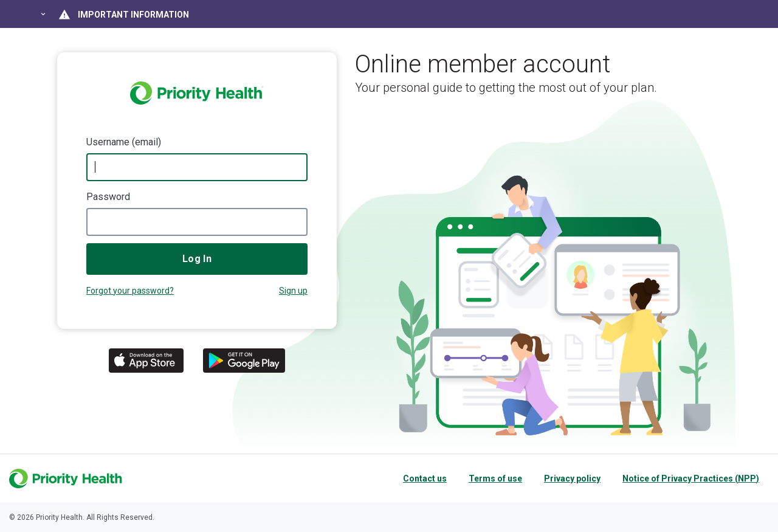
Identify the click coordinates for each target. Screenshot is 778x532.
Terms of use (495, 478)
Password (108, 197)
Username (108, 142)
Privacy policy (572, 478)
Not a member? (293, 292)
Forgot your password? (130, 291)
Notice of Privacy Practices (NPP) (691, 478)
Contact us (425, 478)
